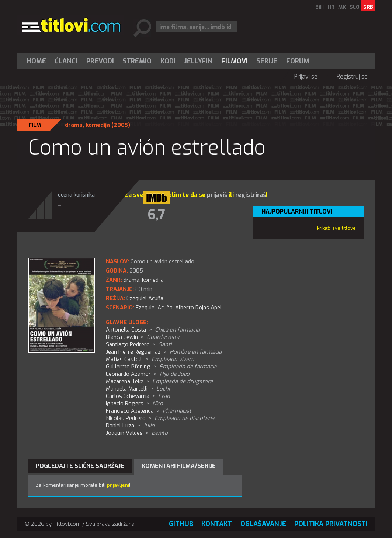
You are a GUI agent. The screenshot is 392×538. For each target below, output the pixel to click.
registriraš (251, 195)
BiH (320, 7)
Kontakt (217, 524)
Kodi (168, 61)
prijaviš (217, 195)
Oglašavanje (263, 524)
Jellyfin (198, 61)
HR (331, 7)
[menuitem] (38, 61)
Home (36, 61)
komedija (98, 125)
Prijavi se (306, 77)
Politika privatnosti (331, 524)
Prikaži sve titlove (336, 228)
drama (74, 125)
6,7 (156, 215)
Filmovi (235, 61)
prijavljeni (118, 485)
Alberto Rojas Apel (198, 308)
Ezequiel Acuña (154, 308)
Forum (298, 61)
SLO (355, 7)
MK (342, 7)
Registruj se (352, 77)
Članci (66, 61)
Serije (267, 61)
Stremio (137, 61)
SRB (368, 7)
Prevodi (100, 61)
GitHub (181, 524)
